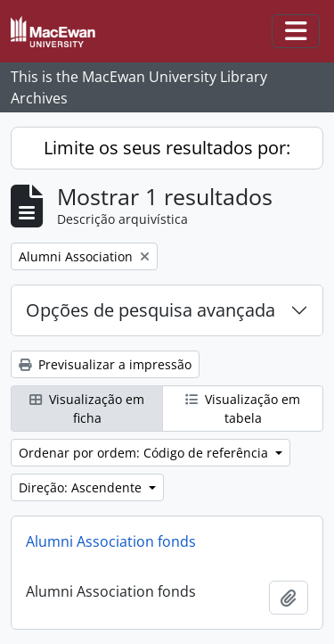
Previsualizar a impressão (105, 364)
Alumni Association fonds (111, 541)
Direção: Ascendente (82, 487)
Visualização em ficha (87, 409)
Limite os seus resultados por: (167, 148)
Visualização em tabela (243, 409)
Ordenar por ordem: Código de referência (145, 453)
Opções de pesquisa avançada (151, 310)
